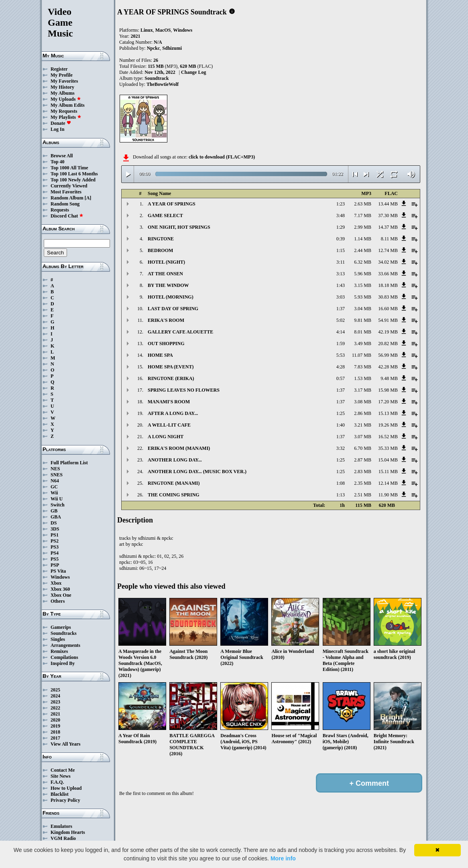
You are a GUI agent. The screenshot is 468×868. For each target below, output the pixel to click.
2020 (55, 720)
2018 (55, 732)
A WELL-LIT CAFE (169, 425)
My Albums (63, 93)
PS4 (55, 553)
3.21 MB (363, 425)
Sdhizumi (172, 48)
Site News (61, 776)
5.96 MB (363, 274)
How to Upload (66, 788)
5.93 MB (363, 297)
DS (54, 523)
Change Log (193, 72)
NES (55, 469)
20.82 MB (388, 344)
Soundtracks (64, 633)
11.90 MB (388, 495)
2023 (55, 702)
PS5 (55, 559)
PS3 (55, 547)
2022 (55, 708)
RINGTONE (161, 239)
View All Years (65, 744)
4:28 (341, 367)
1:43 (341, 285)
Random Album (67, 198)
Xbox (56, 583)
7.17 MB (363, 215)
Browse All (62, 156)
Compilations (64, 657)
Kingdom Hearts (68, 832)
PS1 (55, 535)
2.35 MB (363, 483)
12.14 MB (388, 483)
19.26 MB (388, 425)
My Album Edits (68, 105)
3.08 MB (363, 402)
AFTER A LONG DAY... (173, 413)
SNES (57, 475)
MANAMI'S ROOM (169, 402)
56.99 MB (388, 355)
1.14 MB (363, 239)
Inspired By (63, 663)
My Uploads (66, 99)
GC (54, 487)
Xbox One (61, 595)
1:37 (341, 309)
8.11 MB (389, 239)
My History (62, 87)
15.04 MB (388, 460)
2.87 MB (363, 460)
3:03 (341, 297)
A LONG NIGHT (166, 437)
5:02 (341, 320)
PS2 (55, 541)
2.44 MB (363, 250)
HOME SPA (160, 355)
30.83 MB (388, 297)
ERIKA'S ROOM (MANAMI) (179, 448)
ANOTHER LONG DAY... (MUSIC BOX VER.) (197, 472)
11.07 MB (362, 355)
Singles (58, 639)
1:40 (341, 425)
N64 (55, 481)
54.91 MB (388, 320)
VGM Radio (63, 838)
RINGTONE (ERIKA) (171, 378)
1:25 (341, 413)
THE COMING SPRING (174, 495)
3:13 (341, 274)
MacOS (163, 30)
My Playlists (66, 117)
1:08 (341, 483)
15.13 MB (388, 413)
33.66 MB (388, 274)
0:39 (341, 239)
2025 (55, 690)
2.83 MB (363, 472)
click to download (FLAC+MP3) (222, 157)
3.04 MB (363, 309)
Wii (54, 493)
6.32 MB (363, 262)
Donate (61, 123)
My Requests (64, 111)
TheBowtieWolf (163, 84)
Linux (147, 30)
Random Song (65, 204)
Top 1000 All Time (69, 168)
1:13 (341, 495)
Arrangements (65, 645)
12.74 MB (388, 250)
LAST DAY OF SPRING (173, 309)
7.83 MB (363, 367)
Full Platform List (69, 463)
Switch (58, 505)
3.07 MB (363, 437)
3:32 (341, 448)
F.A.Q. (57, 782)
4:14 (341, 332)
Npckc (154, 48)
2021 (55, 714)
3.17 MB (363, 390)
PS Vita (58, 571)
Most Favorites (66, 192)
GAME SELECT (165, 215)
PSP (55, 565)
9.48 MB (389, 378)
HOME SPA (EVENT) (171, 367)
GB (54, 511)
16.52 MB (388, 437)
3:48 (341, 215)
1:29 (341, 227)
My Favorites (64, 81)
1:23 (341, 204)
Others (58, 601)
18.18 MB (388, 285)
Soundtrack (157, 78)
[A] (88, 198)
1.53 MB (363, 378)
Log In (57, 129)
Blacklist (60, 794)
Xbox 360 (60, 589)
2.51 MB (363, 495)
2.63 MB (363, 204)
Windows (60, 577)
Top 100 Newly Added (73, 180)
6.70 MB (363, 448)
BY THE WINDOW (168, 285)
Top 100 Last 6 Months (74, 174)
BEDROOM (160, 250)
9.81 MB (363, 320)
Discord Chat (67, 216)
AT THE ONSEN (165, 274)
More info (283, 858)
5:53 (341, 355)
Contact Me (63, 770)
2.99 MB (363, 227)
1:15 (341, 250)
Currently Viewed (69, 186)
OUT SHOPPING (166, 344)
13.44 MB (388, 204)
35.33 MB (388, 448)
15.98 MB (388, 390)
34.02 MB (388, 262)
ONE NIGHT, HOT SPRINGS (179, 227)
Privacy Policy (65, 800)
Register (59, 69)
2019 (55, 726)
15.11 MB (388, 472)
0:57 (341, 378)
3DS (55, 529)
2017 (55, 738)
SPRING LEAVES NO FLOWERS (184, 390)
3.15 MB (363, 285)
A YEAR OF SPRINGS (172, 204)
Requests (60, 210)
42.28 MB (388, 367)
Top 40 (58, 162)
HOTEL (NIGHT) (166, 262)
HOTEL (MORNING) (171, 297)
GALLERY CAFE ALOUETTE (180, 332)
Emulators (61, 826)
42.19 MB (388, 332)
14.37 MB (388, 227)
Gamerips (61, 627)
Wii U (57, 499)
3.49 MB (363, 344)
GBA (56, 517)
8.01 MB (363, 332)
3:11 (341, 262)
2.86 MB (363, 413)
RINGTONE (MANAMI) (174, 483)
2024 (55, 696)
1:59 (341, 344)
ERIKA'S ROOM (166, 320)
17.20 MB (388, 402)
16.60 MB (388, 309)
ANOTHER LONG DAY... (175, 460)
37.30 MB (388, 215)
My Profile (62, 75)
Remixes (59, 651)
